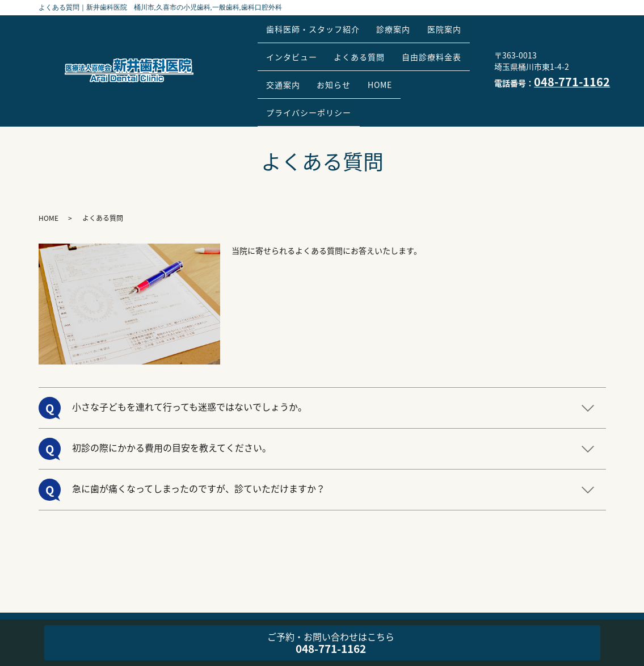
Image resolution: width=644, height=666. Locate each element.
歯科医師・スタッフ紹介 (316, 23)
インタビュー (353, 41)
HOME (282, 77)
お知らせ (428, 59)
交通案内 (370, 59)
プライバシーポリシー (360, 77)
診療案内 (404, 23)
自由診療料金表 (299, 59)
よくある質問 (428, 41)
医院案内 (287, 41)
